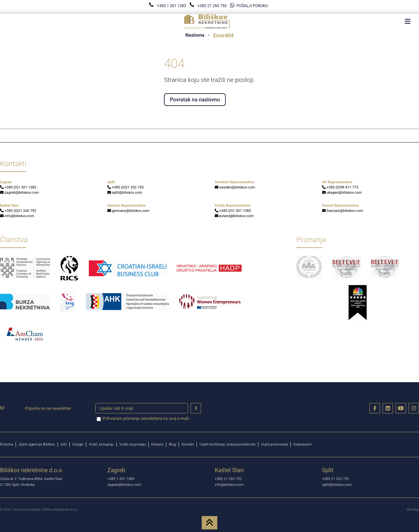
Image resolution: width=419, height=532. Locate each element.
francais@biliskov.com (343, 211)
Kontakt (188, 444)
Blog (172, 444)
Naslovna (195, 35)
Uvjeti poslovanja (274, 444)
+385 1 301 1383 (168, 6)
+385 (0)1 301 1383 (18, 187)
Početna (7, 444)
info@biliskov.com (17, 216)
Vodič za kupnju (101, 444)
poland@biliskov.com (234, 216)
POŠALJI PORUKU (249, 6)
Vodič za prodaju (133, 444)
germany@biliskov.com (128, 211)
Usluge (78, 444)
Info (64, 444)
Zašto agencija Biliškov (37, 444)
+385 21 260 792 (209, 6)
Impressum (303, 444)
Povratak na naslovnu (195, 100)
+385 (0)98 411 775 (340, 187)
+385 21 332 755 (336, 479)
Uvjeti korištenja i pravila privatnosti (227, 444)
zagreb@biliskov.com (20, 193)
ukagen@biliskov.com (342, 193)
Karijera (157, 444)
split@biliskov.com (125, 193)
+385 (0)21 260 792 (18, 211)
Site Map (413, 509)
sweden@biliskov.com (235, 187)
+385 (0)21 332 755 (126, 187)
